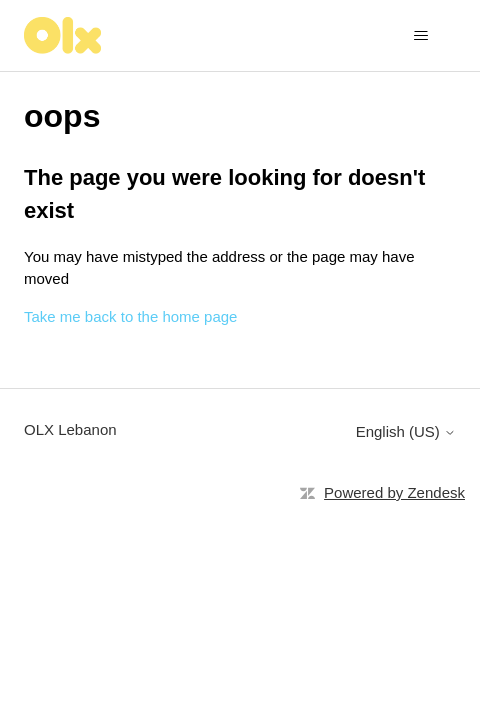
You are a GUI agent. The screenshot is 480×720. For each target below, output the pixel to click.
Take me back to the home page (130, 316)
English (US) (406, 431)
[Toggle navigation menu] (420, 36)
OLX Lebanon (70, 429)
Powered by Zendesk (394, 492)
